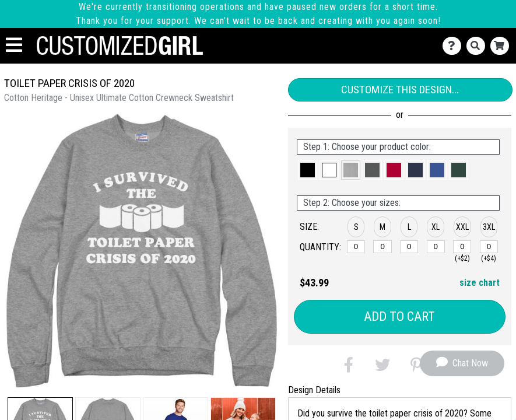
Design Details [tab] (314, 390)
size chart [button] (480, 283)
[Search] (478, 46)
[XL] (436, 247)
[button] (308, 170)
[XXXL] (489, 247)
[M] (382, 247)
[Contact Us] (454, 46)
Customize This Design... (400, 90)
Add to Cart (399, 316)
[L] (409, 247)
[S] (356, 247)
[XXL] (462, 247)
